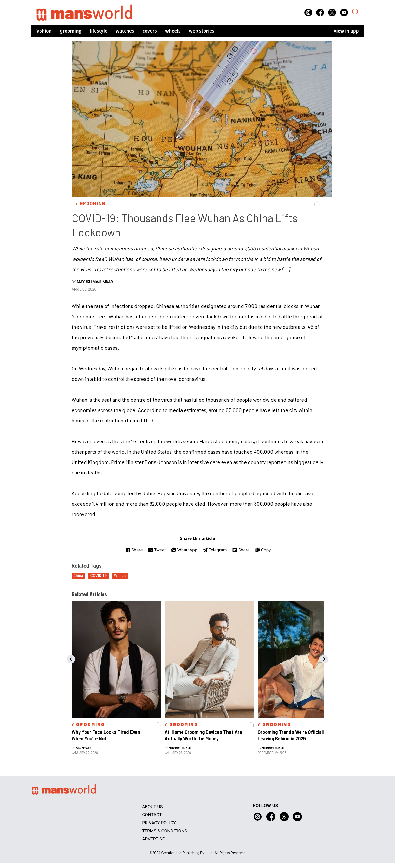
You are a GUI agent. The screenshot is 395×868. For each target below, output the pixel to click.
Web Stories (202, 31)
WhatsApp (184, 550)
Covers (150, 31)
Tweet (157, 550)
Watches (125, 31)
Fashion (44, 31)
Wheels (173, 31)
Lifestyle (99, 31)
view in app (346, 31)
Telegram (215, 550)
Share (134, 550)
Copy (263, 550)
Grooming (71, 31)
